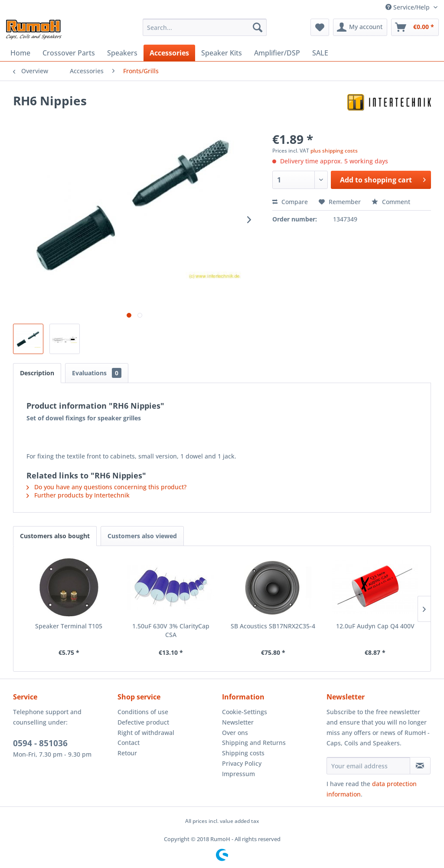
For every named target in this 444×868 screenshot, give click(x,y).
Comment (391, 202)
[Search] (258, 27)
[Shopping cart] (415, 27)
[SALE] (320, 53)
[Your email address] (368, 766)
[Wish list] (320, 27)
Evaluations (97, 373)
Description (37, 373)
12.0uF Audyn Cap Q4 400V (375, 626)
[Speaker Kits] (222, 53)
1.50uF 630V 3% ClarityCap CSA (171, 630)
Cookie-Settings (245, 712)
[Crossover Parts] (69, 53)
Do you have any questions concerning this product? (106, 487)
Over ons (235, 733)
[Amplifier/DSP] (277, 53)
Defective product (143, 722)
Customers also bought (55, 536)
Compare (290, 202)
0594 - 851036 (40, 743)
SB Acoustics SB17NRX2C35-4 (273, 626)
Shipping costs (243, 753)
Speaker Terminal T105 (69, 626)
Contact (129, 743)
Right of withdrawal (146, 733)
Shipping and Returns (254, 743)
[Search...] (205, 27)
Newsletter (238, 722)
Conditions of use (143, 712)
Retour (127, 753)
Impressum (238, 774)
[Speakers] (122, 53)
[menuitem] (205, 27)
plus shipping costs (334, 151)
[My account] (360, 27)
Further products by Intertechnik (78, 495)
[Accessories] (169, 53)
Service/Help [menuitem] (408, 7)
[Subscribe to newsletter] (420, 766)
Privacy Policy (242, 763)
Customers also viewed (142, 536)
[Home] (20, 53)
